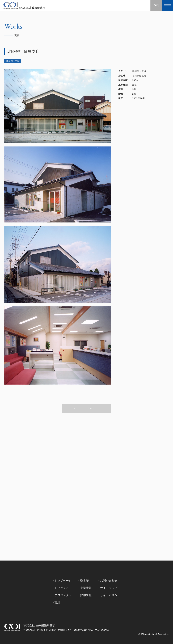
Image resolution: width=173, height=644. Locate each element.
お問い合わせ (109, 581)
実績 (57, 602)
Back (84, 408)
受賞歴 (84, 581)
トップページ (63, 581)
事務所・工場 (13, 61)
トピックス (62, 588)
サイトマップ (109, 588)
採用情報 (86, 595)
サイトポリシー (110, 595)
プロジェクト (63, 595)
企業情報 (86, 588)
